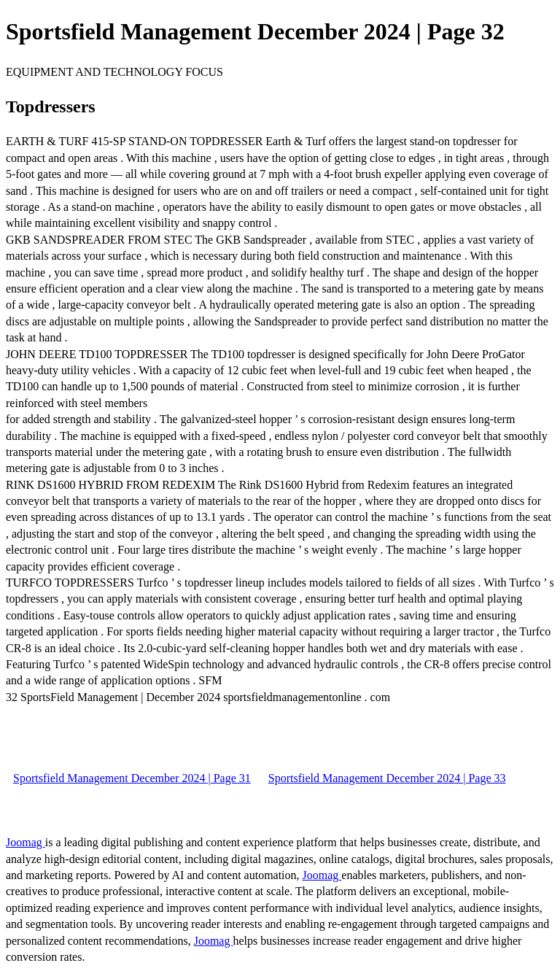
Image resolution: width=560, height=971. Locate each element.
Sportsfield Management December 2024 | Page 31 (132, 778)
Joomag (26, 842)
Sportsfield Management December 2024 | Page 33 (387, 778)
